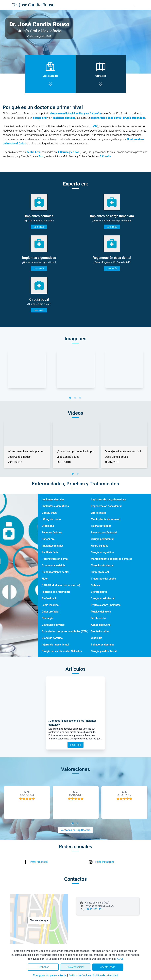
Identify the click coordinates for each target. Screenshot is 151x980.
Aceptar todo (108, 967)
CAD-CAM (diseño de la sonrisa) (61, 585)
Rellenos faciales (52, 532)
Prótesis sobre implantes (106, 605)
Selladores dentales (103, 645)
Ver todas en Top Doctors (75, 830)
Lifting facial (98, 513)
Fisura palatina (100, 546)
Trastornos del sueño (103, 579)
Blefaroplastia (99, 592)
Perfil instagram (105, 862)
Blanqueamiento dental (55, 572)
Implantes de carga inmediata (109, 499)
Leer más (39, 227)
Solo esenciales (75, 967)
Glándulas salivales (53, 625)
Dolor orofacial (50, 612)
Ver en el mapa (39, 920)
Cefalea (95, 585)
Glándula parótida (52, 638)
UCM (94, 126)
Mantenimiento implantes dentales (112, 559)
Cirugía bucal (50, 513)
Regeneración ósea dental (106, 506)
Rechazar (43, 967)
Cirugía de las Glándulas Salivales (62, 651)
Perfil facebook (39, 862)
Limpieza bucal (100, 572)
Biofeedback (49, 598)
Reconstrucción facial (104, 532)
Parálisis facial (50, 552)
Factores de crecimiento (56, 592)
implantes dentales (64, 118)
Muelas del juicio (101, 612)
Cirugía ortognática (102, 552)
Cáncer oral (49, 539)
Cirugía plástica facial (104, 651)
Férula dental (99, 618)
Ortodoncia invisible (54, 565)
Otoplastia (48, 526)
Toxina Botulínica (101, 526)
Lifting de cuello (51, 519)
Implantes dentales (53, 499)
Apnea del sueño (101, 625)
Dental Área (33, 152)
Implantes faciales (53, 546)
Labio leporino (50, 605)
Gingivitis (97, 638)
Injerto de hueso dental (55, 645)
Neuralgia (47, 618)
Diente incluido (100, 631)
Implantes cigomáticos (55, 506)
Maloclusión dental (102, 565)
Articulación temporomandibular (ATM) (65, 631)
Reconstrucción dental (55, 559)
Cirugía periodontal (102, 539)
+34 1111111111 (94, 909)
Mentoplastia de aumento (106, 519)
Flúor (45, 579)
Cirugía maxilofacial (103, 598)
